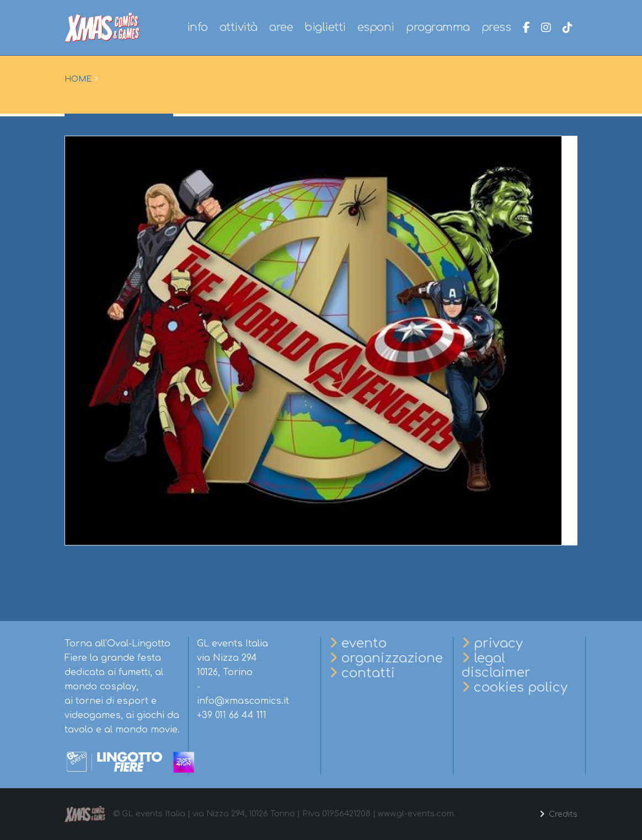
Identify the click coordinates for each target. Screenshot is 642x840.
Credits (562, 814)
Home (78, 79)
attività (239, 27)
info (197, 27)
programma (438, 27)
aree (281, 27)
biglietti (325, 27)
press (496, 27)
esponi (376, 27)
